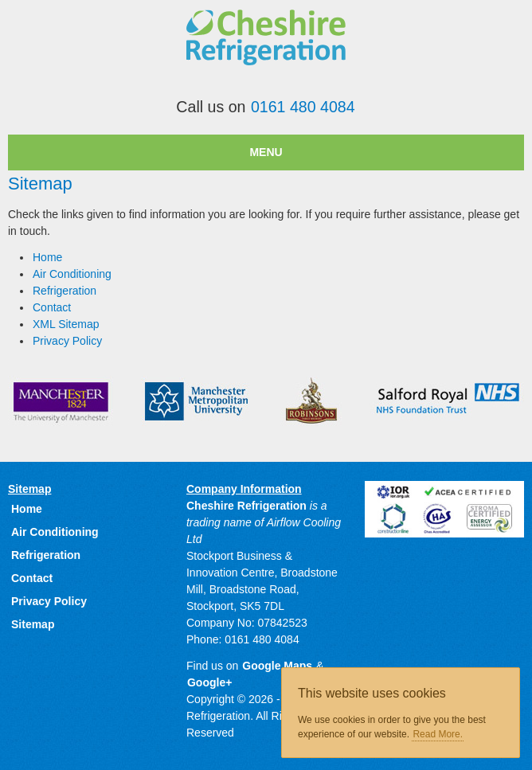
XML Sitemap (66, 324)
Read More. (438, 734)
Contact (52, 307)
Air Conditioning (72, 274)
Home (47, 257)
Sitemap (33, 624)
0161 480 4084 (303, 107)
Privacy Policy (67, 341)
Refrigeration (65, 291)
